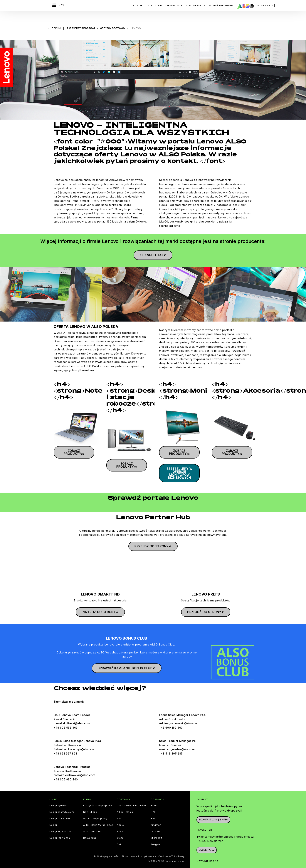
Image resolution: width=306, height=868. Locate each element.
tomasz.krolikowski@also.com (74, 770)
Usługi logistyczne (60, 827)
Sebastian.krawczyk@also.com (75, 744)
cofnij (56, 20)
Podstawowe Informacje (131, 801)
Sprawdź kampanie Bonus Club (127, 660)
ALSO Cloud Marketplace (98, 820)
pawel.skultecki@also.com (72, 718)
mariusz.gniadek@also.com (178, 744)
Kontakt (139, 5)
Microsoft (157, 833)
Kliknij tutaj (153, 247)
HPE (153, 807)
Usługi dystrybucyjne (62, 807)
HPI (153, 814)
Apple (120, 820)
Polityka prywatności (107, 851)
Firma (125, 851)
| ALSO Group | (265, 5)
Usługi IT (54, 820)
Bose (120, 827)
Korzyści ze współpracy (98, 801)
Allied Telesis (125, 807)
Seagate (156, 839)
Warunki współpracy (95, 814)
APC (119, 814)
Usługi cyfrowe (58, 801)
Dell (119, 839)
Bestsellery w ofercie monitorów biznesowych (179, 465)
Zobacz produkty (74, 444)
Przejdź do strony (153, 538)
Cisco (120, 833)
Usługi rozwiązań (60, 833)
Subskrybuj (207, 845)
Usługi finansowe (60, 814)
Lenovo (155, 827)
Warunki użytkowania (143, 851)
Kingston (156, 820)
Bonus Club (90, 833)
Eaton (154, 801)
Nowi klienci (90, 807)
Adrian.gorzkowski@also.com (179, 718)
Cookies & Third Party (171, 851)
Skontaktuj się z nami (213, 815)
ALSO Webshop (92, 827)
